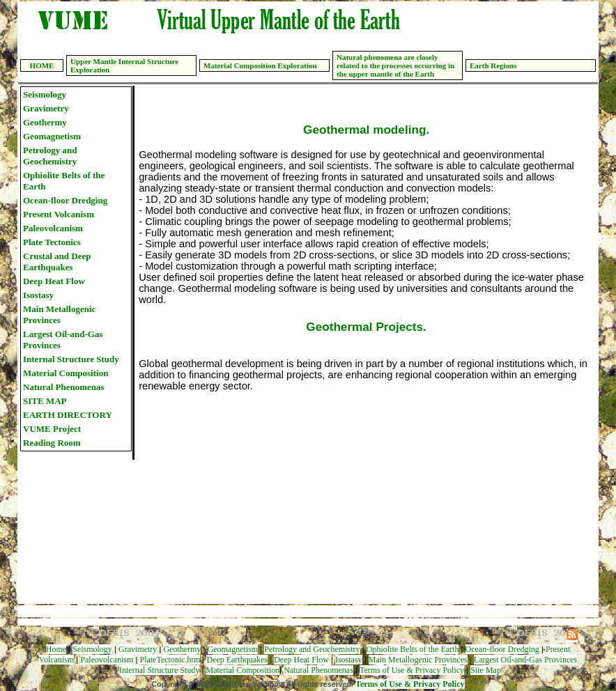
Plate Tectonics (52, 242)
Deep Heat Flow (54, 281)
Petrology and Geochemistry (50, 156)
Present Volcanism (59, 214)
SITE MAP (45, 401)
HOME (42, 65)
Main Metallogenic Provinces (59, 315)
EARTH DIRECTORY (68, 415)
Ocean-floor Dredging (65, 200)
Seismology (45, 94)
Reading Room (52, 443)
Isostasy (38, 295)
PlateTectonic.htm (170, 660)
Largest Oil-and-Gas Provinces (63, 340)
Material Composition (66, 373)
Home (56, 649)
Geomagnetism (52, 136)
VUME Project (52, 429)
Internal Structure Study (71, 359)
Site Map (486, 670)
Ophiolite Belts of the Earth (64, 181)
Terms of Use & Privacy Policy (412, 670)
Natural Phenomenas (64, 387)
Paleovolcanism (53, 228)
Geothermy (45, 122)
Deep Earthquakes (237, 660)
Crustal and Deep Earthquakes (57, 262)
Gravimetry (46, 108)
